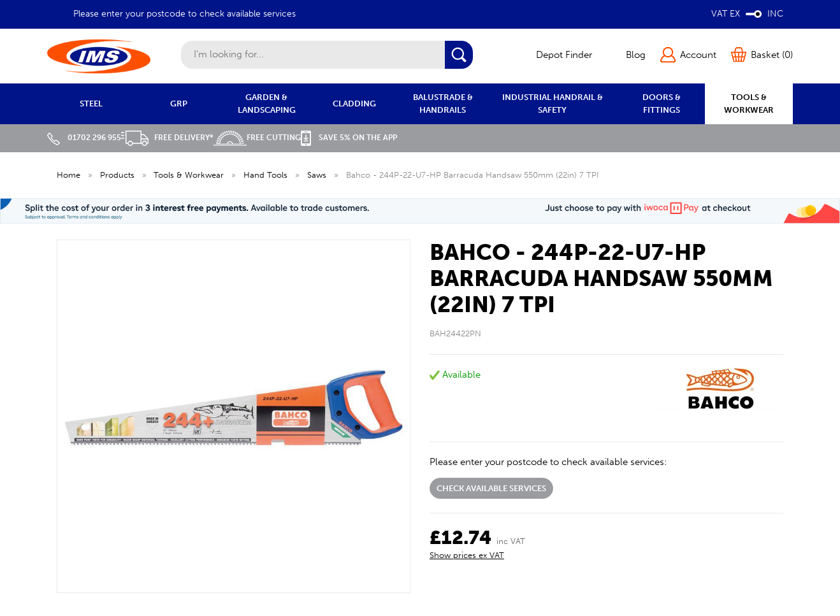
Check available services (491, 488)
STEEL (91, 104)
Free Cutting (257, 138)
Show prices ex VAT (467, 555)
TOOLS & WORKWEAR (749, 104)
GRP (179, 104)
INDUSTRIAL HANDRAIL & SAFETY (553, 104)
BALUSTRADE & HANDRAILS (443, 104)
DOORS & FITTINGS (662, 104)
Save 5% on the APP (349, 138)
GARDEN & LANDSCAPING (267, 104)
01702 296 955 (84, 138)
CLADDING (354, 104)
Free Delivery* (167, 138)
